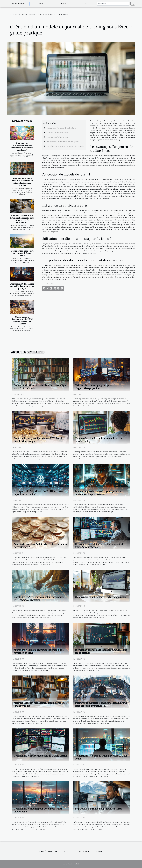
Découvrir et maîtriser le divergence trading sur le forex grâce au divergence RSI (101, 704)
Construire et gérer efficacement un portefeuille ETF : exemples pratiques (39, 598)
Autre (85, 4)
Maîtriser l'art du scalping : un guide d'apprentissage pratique (22, 286)
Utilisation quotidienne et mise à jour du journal (63, 142)
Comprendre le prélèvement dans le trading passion (41, 756)
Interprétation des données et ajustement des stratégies (65, 146)
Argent (41, 4)
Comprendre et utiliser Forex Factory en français (100, 597)
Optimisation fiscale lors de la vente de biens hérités (22, 253)
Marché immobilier (18, 4)
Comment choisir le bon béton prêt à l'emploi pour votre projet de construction (22, 219)
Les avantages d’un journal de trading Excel (61, 128)
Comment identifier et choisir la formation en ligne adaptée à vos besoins (22, 182)
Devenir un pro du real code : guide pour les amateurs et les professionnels (98, 493)
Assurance (63, 4)
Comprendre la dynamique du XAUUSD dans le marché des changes (22, 320)
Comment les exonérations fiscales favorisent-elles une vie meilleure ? (22, 147)
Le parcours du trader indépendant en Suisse (98, 809)
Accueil (10, 14)
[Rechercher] (113, 4)
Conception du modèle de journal (58, 133)
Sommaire (51, 123)
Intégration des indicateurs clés (57, 137)
